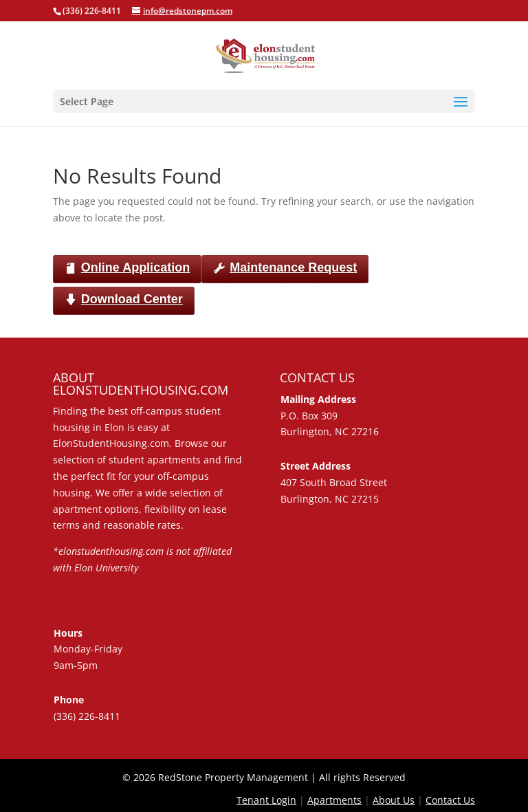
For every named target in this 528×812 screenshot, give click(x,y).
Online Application (127, 268)
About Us (394, 800)
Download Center (124, 300)
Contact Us (450, 800)
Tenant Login (266, 800)
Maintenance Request (285, 268)
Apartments (334, 800)
